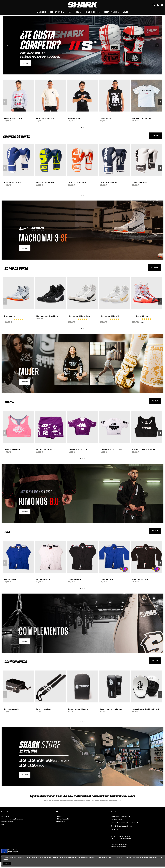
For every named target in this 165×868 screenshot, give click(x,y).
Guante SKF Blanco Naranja (78, 182)
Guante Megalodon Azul (109, 182)
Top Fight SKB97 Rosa (12, 449)
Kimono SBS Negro (75, 579)
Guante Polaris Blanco (140, 182)
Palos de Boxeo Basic (44, 709)
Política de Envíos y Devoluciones (13, 819)
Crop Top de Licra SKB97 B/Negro (112, 449)
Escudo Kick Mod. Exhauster (78, 709)
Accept (7, 863)
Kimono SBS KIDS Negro (140, 579)
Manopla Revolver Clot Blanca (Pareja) (145, 709)
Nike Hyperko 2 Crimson (140, 316)
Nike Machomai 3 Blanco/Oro (110, 316)
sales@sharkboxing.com (119, 844)
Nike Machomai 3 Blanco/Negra (79, 316)
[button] (82, 127)
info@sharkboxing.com (119, 847)
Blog (4, 824)
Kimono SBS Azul (10, 579)
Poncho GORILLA (106, 118)
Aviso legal (6, 816)
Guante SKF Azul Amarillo (45, 182)
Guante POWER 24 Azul (13, 182)
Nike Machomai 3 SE (11, 316)
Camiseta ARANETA (75, 118)
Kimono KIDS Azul (106, 579)
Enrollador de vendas (12, 709)
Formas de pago (8, 822)
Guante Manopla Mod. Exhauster (112, 709)
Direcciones (61, 822)
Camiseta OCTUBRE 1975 (45, 118)
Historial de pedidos (64, 819)
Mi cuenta (61, 816)
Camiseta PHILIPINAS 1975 (141, 118)
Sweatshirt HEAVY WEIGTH (14, 118)
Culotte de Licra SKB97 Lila (46, 449)
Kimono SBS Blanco (43, 579)
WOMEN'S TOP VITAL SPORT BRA (144, 449)
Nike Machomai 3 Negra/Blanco (47, 316)
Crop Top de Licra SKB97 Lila (78, 449)
